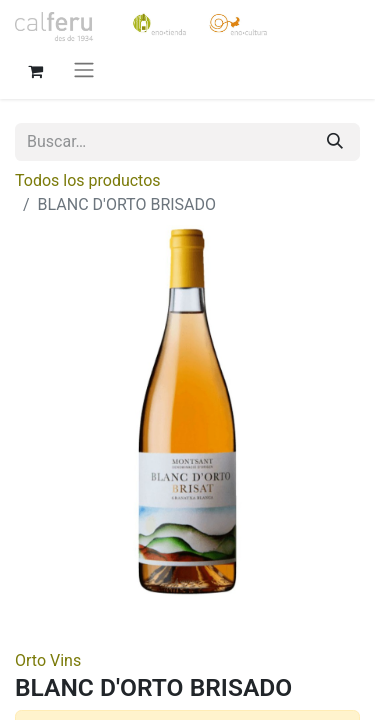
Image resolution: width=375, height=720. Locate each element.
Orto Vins (48, 660)
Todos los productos (88, 180)
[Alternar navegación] (84, 69)
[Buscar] (335, 142)
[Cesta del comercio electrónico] (35, 69)
